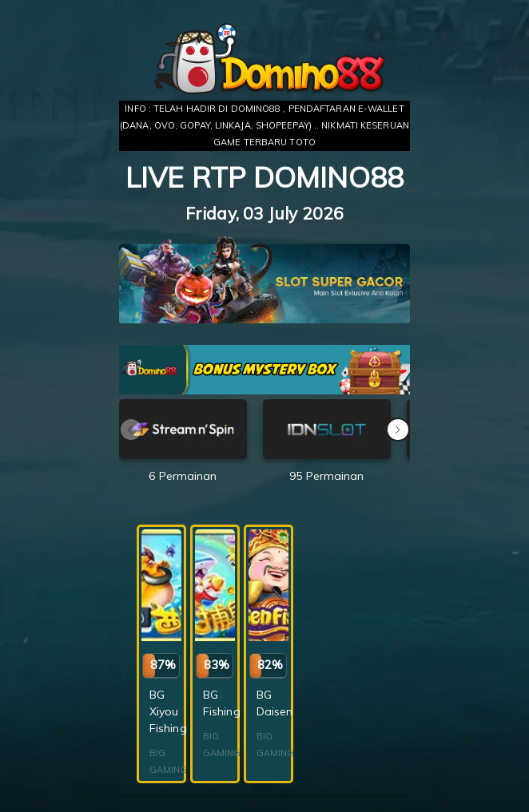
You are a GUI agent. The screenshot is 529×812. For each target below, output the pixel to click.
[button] (398, 430)
